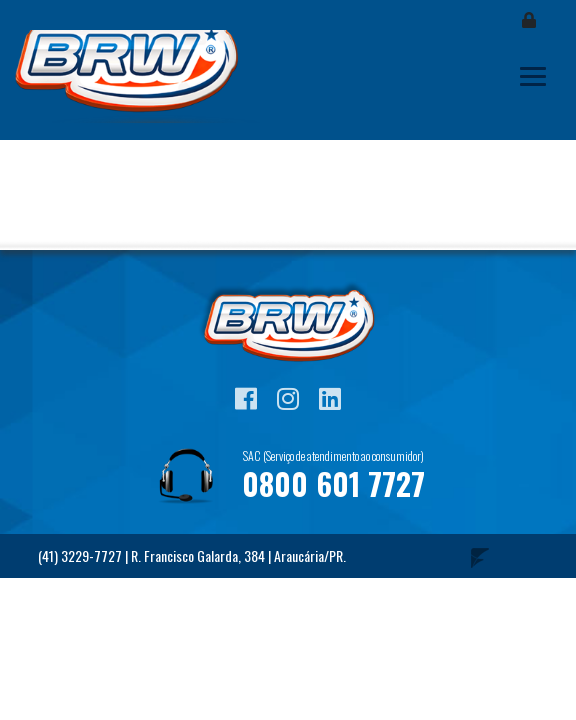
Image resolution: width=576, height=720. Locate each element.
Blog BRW (140, 76)
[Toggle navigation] (533, 76)
